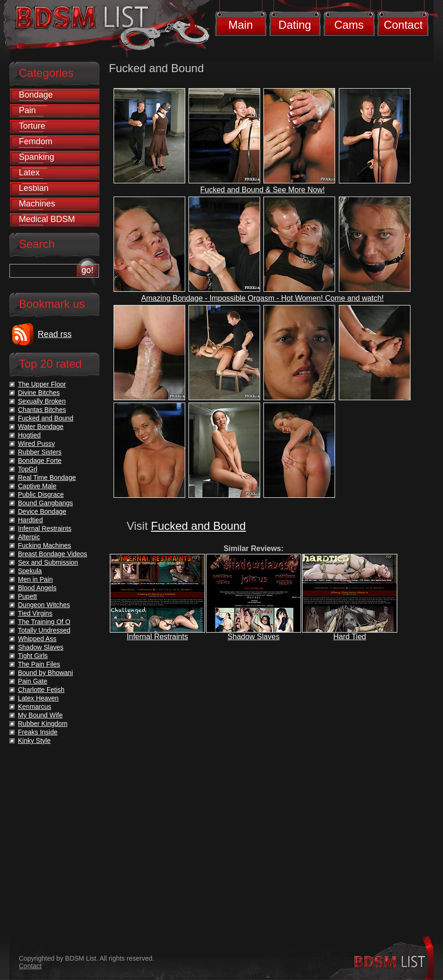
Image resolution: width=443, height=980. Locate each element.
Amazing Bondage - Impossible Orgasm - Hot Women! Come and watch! (263, 298)
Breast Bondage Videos (53, 554)
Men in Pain (35, 579)
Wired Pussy (37, 444)
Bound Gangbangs (45, 503)
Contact (403, 25)
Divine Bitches (39, 393)
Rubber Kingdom (43, 724)
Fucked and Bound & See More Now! (263, 190)
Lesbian (34, 188)
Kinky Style (34, 741)
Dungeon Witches (44, 605)
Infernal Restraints (157, 637)
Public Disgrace (41, 494)
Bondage (36, 95)
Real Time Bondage (47, 478)
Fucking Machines (45, 545)
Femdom (36, 141)
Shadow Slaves (254, 637)
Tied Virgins (35, 613)
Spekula (30, 571)
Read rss (55, 334)
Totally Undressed (44, 630)
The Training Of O (44, 622)
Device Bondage (42, 511)
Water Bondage (41, 427)
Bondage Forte (40, 461)
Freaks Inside (38, 732)
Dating (295, 25)
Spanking (37, 157)
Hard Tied (349, 637)
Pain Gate (33, 681)
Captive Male (37, 486)
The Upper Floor (42, 384)
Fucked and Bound (198, 526)
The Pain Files (39, 664)
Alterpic (29, 537)
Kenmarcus (35, 707)
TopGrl (28, 469)
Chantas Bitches (42, 410)
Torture (32, 126)
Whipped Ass (37, 639)
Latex (29, 173)
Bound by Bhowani (45, 673)
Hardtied (30, 520)
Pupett (27, 596)
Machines (37, 204)
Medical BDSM (47, 219)
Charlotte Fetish (41, 690)
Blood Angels (37, 588)
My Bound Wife (40, 715)
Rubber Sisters (40, 452)
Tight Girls (33, 656)
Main (240, 25)
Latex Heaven (38, 698)
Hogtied (29, 435)
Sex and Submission (48, 562)
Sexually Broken (42, 401)
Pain (27, 110)
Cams (349, 25)
